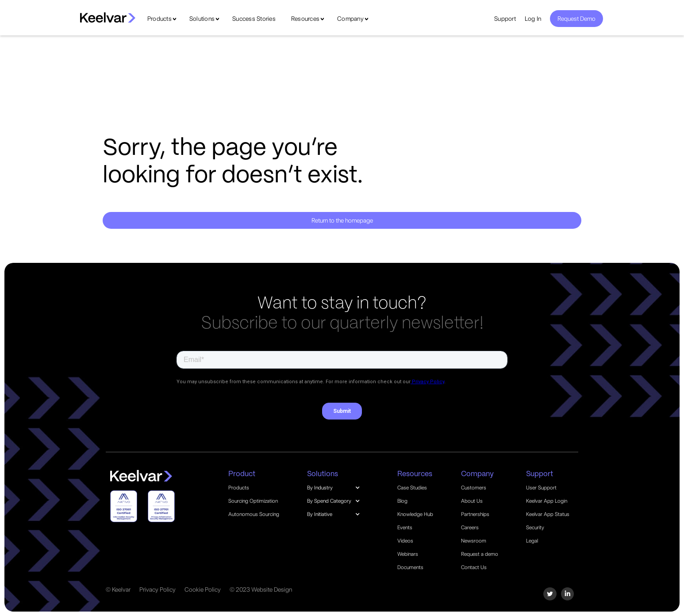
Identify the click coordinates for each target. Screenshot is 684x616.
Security (535, 527)
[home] (108, 17)
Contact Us (474, 567)
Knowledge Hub (415, 514)
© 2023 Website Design (261, 589)
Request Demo (576, 19)
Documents (410, 567)
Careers (470, 527)
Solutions (202, 19)
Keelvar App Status (548, 514)
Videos (405, 541)
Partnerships (475, 514)
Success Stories (254, 19)
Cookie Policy (203, 589)
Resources (305, 19)
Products (159, 19)
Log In (533, 19)
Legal (532, 541)
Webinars (408, 554)
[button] (338, 488)
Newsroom (474, 541)
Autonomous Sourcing (254, 514)
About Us (472, 501)
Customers (474, 488)
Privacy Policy (158, 589)
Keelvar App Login (547, 501)
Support (505, 19)
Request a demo (480, 554)
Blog (402, 501)
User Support (541, 488)
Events (405, 527)
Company (350, 19)
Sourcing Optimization (253, 501)
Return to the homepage (342, 220)
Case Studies (412, 488)
